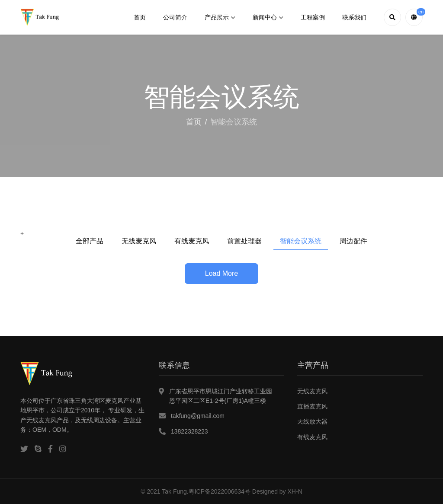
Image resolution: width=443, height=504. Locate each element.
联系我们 (354, 17)
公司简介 (175, 17)
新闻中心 (268, 17)
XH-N (295, 491)
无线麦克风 (139, 241)
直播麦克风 (312, 406)
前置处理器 (244, 241)
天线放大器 (312, 421)
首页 (140, 17)
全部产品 (90, 241)
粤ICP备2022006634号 (220, 491)
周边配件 (353, 241)
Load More (222, 273)
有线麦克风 (192, 241)
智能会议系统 (301, 241)
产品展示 (220, 17)
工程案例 (313, 17)
